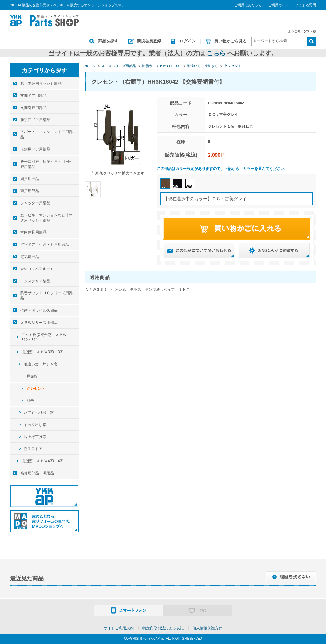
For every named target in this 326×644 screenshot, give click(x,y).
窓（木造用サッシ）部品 (41, 83)
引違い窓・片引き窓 (41, 364)
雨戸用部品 (30, 191)
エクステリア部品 (35, 281)
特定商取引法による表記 (163, 628)
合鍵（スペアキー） (37, 269)
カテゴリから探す (44, 71)
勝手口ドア (33, 449)
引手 (30, 400)
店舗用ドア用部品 (35, 149)
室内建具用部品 (33, 232)
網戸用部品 (30, 179)
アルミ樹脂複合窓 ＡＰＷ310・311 (44, 337)
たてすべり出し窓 (39, 413)
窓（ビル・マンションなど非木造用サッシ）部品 (47, 218)
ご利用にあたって (248, 5)
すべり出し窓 (35, 425)
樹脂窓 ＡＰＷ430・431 (43, 461)
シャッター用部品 (35, 203)
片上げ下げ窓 (35, 437)
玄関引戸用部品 (33, 108)
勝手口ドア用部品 (35, 120)
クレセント (36, 389)
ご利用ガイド (279, 5)
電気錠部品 (30, 257)
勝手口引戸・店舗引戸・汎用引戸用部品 (47, 164)
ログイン (188, 41)
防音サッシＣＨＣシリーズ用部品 (47, 296)
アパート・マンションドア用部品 (47, 134)
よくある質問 (306, 5)
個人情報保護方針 (207, 628)
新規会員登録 (149, 41)
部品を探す (108, 41)
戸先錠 (32, 376)
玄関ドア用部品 (33, 96)
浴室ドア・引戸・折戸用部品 (45, 245)
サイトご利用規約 (119, 628)
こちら (216, 53)
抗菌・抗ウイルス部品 (39, 310)
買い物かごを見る (230, 41)
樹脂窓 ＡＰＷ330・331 (43, 352)
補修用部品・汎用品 (37, 473)
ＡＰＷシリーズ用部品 (39, 323)
